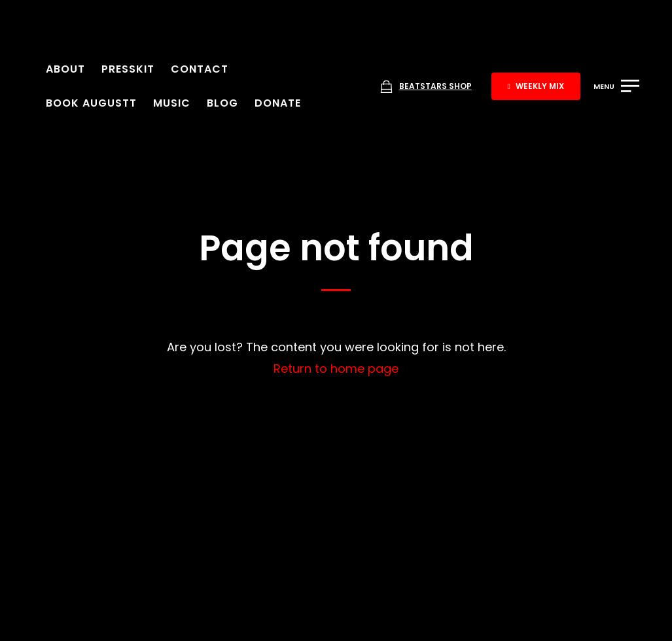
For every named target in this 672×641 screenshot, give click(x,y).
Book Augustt (91, 103)
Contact (200, 69)
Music (172, 103)
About (65, 69)
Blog (222, 103)
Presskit (128, 69)
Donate (278, 103)
